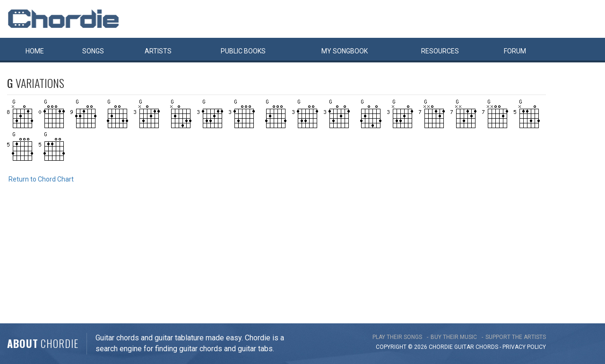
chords (487, 347)
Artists (158, 51)
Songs (93, 51)
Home (35, 51)
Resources (440, 51)
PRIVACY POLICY (524, 347)
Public (243, 51)
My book (345, 51)
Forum (515, 51)
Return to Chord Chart (41, 179)
